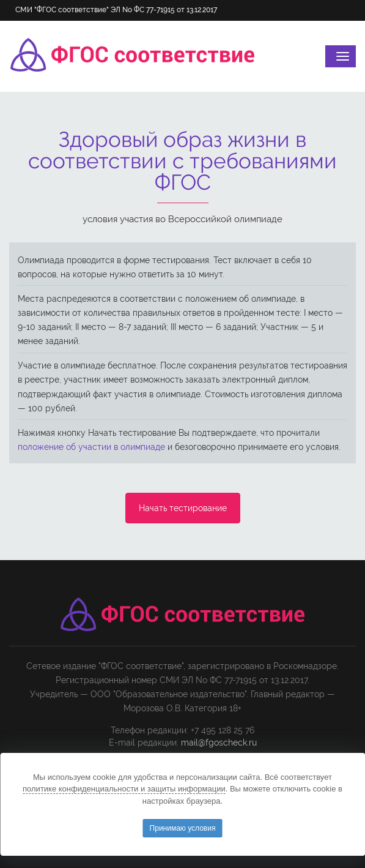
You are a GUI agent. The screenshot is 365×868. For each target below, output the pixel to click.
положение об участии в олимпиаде (91, 447)
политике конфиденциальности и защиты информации (124, 789)
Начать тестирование (183, 508)
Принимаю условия (183, 828)
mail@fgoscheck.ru (219, 743)
